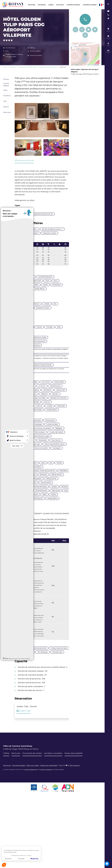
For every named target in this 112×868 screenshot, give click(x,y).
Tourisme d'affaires (6, 85)
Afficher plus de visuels (24, 160)
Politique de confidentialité (49, 769)
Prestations (7, 96)
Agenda (51, 5)
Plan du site (7, 769)
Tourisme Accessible (90, 5)
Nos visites (60, 5)
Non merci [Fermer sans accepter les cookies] (8, 859)
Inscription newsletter (53, 757)
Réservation (7, 112)
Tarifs (5, 101)
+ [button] (73, 45)
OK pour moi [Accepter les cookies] (34, 859)
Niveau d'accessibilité (74, 757)
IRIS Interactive (75, 769)
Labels (5, 90)
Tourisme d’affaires (73, 5)
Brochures (16, 757)
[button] (4, 865)
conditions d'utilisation (46, 773)
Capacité (6, 107)
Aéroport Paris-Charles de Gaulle (28, 67)
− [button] (73, 48)
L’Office (6, 757)
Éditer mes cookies (33, 769)
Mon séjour (42, 5)
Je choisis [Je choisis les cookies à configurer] (21, 859)
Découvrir (32, 5)
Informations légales (19, 769)
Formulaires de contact (32, 757)
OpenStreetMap (95, 65)
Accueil (5, 67)
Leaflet (88, 65)
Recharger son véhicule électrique (48, 67)
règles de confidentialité (31, 773)
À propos (6, 79)
